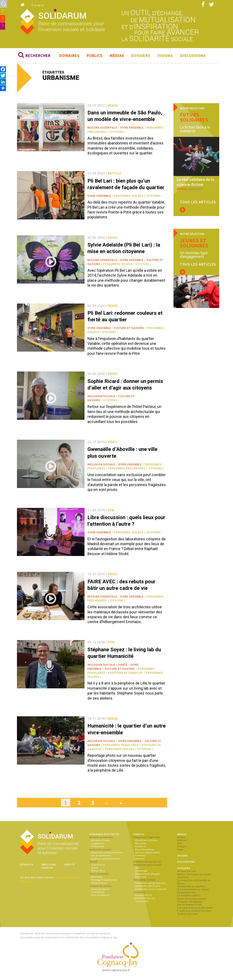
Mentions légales (49, 867)
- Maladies (140, 844)
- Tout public (141, 902)
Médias (117, 57)
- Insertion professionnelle (106, 854)
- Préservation (98, 884)
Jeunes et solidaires (194, 236)
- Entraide (96, 878)
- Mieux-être (97, 872)
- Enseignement (100, 890)
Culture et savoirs (129, 329)
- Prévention (97, 866)
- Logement (97, 844)
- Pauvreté (140, 878)
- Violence (140, 848)
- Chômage (140, 872)
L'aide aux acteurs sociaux (194, 912)
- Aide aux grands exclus (105, 860)
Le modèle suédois (189, 897)
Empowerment (187, 893)
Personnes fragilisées (121, 746)
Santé (123, 666)
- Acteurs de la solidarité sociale (144, 898)
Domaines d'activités (105, 835)
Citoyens (117, 133)
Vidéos (181, 838)
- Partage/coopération (103, 881)
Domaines (69, 57)
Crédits (69, 866)
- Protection (97, 848)
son (111, 511)
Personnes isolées (129, 197)
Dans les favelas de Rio (192, 900)
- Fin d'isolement (100, 857)
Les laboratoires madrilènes (195, 909)
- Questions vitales (145, 841)
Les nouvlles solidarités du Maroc (194, 883)
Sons (180, 850)
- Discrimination (144, 850)
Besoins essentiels (102, 129)
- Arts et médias (100, 896)
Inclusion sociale (101, 398)
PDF (180, 844)
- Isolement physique (147, 887)
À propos (38, 5)
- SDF (137, 869)
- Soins (94, 869)
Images (182, 848)
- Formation (97, 893)
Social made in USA (190, 906)
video (112, 239)
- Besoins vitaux (100, 841)
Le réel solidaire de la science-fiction (194, 176)
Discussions (193, 57)
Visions (165, 57)
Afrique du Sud (187, 872)
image (113, 107)
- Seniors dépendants (147, 854)
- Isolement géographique (150, 884)
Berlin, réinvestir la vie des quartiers (194, 877)
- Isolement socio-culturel (150, 890)
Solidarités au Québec (191, 888)
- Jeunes (139, 860)
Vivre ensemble (132, 129)
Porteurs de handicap (126, 674)
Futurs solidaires (194, 118)
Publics (95, 57)
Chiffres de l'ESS (187, 915)
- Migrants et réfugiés (147, 875)
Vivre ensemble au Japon (193, 891)
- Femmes (140, 857)
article (114, 175)
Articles (182, 841)
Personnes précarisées (127, 470)
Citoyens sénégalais (190, 903)
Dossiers (141, 57)
